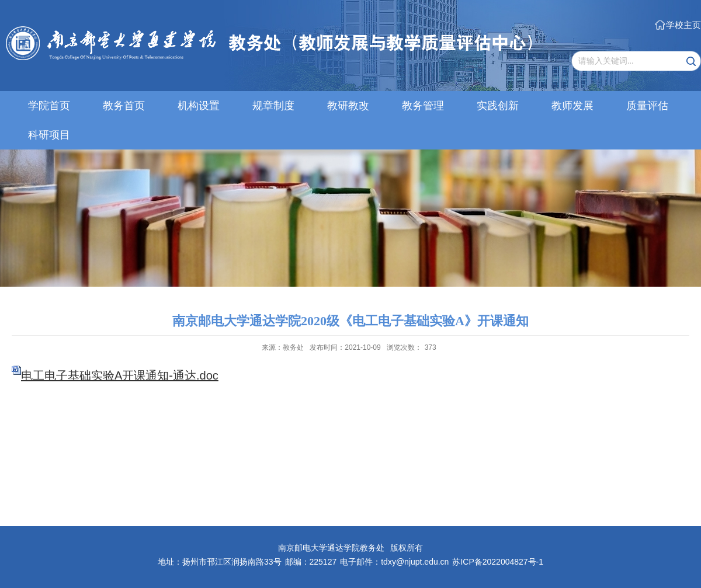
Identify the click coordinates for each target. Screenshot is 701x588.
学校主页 (683, 25)
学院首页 (49, 106)
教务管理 (423, 106)
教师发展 (572, 106)
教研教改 (348, 106)
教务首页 (124, 106)
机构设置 (199, 106)
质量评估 (647, 106)
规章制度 (273, 106)
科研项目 (49, 135)
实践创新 (498, 106)
